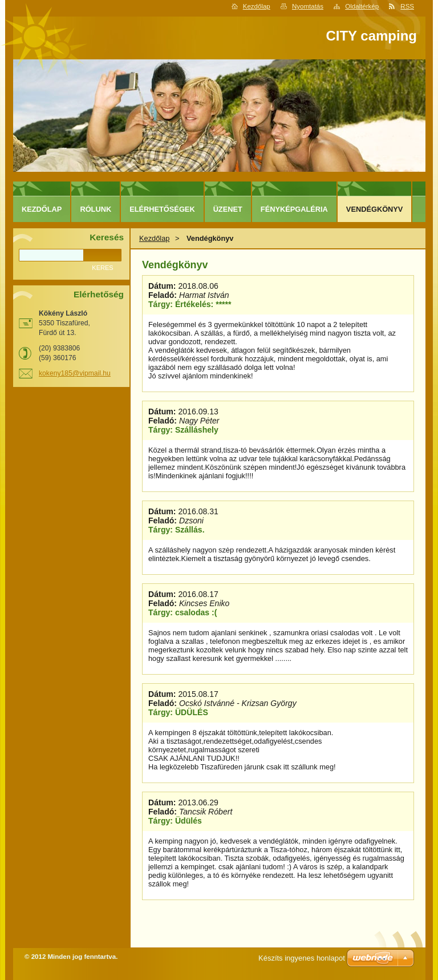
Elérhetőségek (162, 209)
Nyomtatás (308, 6)
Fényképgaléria (294, 209)
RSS (407, 6)
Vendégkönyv (375, 209)
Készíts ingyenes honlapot (302, 958)
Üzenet (228, 209)
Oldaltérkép (362, 6)
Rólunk (96, 209)
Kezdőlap (257, 6)
